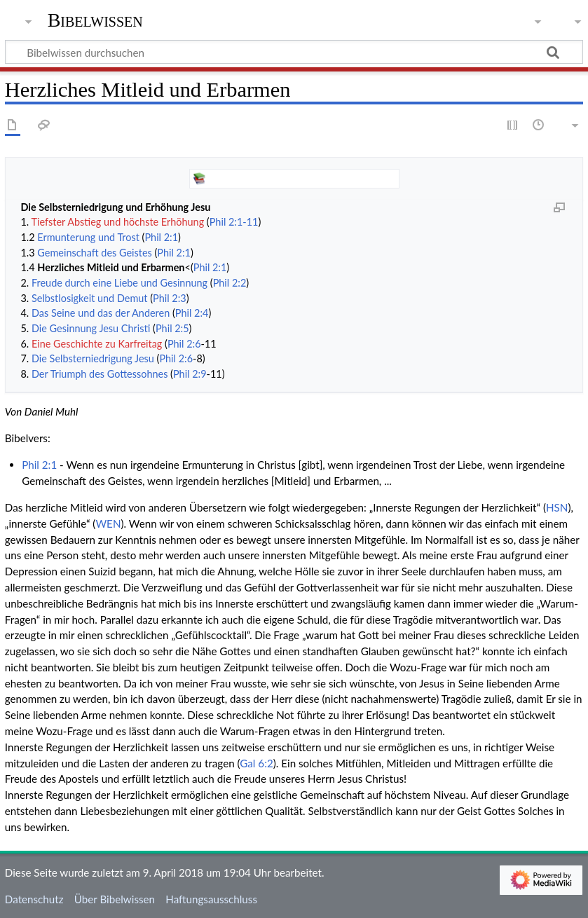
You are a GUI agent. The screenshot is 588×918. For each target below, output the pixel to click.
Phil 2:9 (190, 374)
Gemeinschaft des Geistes (94, 253)
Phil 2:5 (172, 328)
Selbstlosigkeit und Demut (90, 298)
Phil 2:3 (170, 298)
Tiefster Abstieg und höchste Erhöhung (118, 222)
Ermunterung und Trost (88, 237)
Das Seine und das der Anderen (101, 313)
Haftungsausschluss (211, 899)
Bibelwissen (95, 20)
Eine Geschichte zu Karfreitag (97, 344)
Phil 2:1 (161, 237)
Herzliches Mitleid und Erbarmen (111, 267)
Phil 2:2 (230, 283)
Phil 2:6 (184, 344)
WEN (108, 523)
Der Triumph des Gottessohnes (100, 374)
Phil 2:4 (192, 313)
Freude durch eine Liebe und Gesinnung (119, 283)
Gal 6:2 (256, 763)
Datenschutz (34, 899)
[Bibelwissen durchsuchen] (294, 52)
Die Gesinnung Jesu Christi (91, 328)
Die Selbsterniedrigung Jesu (93, 358)
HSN (557, 507)
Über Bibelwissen (115, 899)
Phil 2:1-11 (234, 222)
